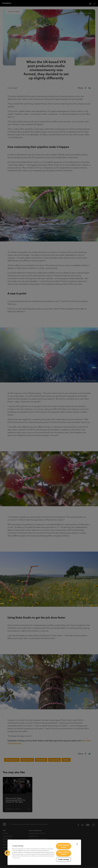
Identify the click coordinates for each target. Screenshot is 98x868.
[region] (44, 852)
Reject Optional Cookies (64, 853)
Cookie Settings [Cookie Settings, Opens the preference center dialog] (64, 860)
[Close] (77, 844)
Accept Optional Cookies (63, 846)
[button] (7, 853)
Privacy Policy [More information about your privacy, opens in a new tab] (16, 858)
